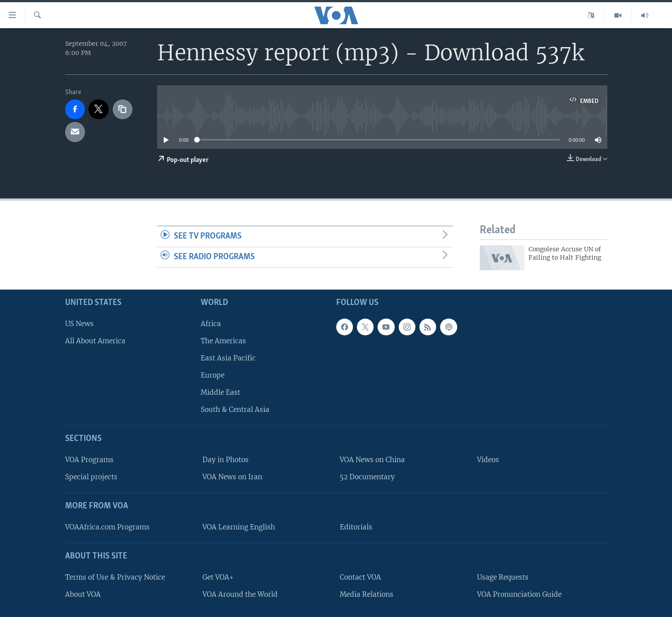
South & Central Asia (235, 409)
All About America (95, 341)
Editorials (356, 527)
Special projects (91, 477)
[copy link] (123, 110)
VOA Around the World (240, 594)
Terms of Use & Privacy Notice (115, 577)
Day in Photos (226, 460)
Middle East (220, 392)
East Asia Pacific (228, 358)
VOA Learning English (239, 527)
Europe (213, 375)
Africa (211, 324)
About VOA (83, 594)
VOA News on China (372, 460)
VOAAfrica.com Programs (107, 527)
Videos (488, 460)
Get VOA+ (218, 577)
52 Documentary (367, 477)
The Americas (223, 341)
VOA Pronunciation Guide (519, 594)
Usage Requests (503, 577)
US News (79, 324)
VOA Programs (89, 460)
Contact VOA (360, 577)
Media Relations (367, 594)
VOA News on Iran (232, 477)
